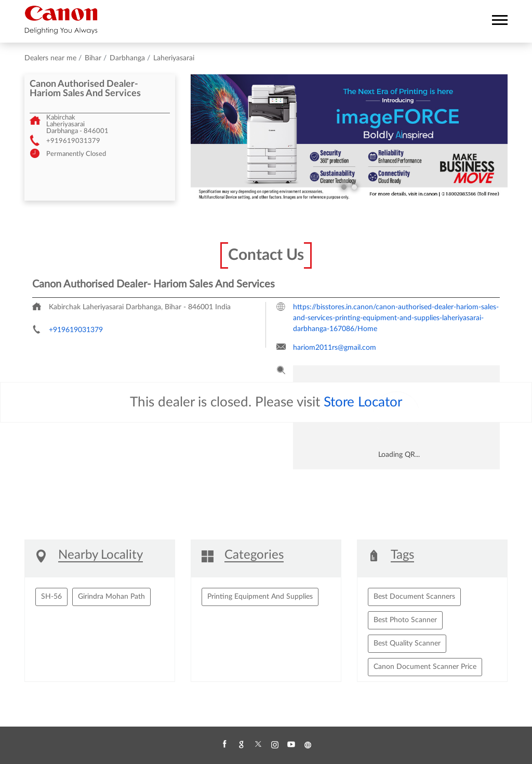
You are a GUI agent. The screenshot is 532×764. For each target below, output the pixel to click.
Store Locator (363, 402)
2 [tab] (354, 187)
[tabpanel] (349, 138)
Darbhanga (127, 58)
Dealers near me (50, 58)
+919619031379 (73, 141)
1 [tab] (344, 187)
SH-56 (51, 597)
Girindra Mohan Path (111, 597)
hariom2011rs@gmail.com (335, 348)
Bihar (93, 58)
